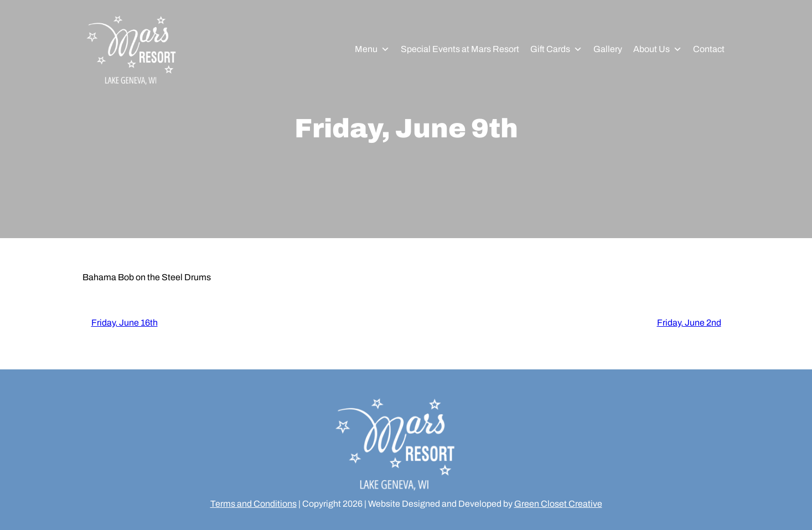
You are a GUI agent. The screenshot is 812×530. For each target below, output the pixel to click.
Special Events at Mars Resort (460, 49)
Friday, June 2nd (689, 323)
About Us (658, 49)
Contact (709, 49)
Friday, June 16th (125, 323)
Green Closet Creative (558, 504)
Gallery (608, 49)
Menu (372, 49)
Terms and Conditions (254, 504)
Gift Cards (556, 49)
